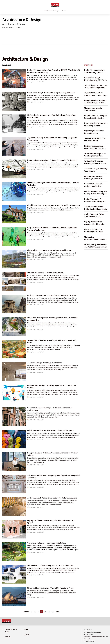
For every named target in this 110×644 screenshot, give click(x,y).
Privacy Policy (87, 639)
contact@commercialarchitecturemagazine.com (96, 637)
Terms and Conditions (89, 641)
